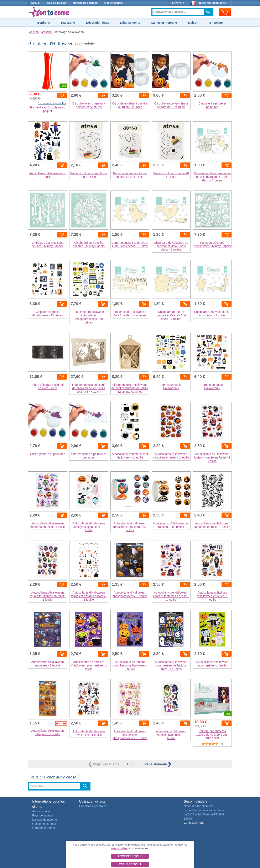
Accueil (36, 3)
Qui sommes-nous (44, 824)
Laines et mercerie (164, 23)
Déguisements (130, 23)
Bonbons (44, 23)
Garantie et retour (44, 828)
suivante (158, 764)
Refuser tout (130, 864)
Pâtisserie (68, 23)
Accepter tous (130, 856)
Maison (193, 23)
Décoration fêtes (98, 23)
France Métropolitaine (209, 3)
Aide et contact (113, 3)
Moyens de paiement (85, 3)
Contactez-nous (194, 823)
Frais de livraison (57, 3)
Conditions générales (93, 806)
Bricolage (216, 23)
